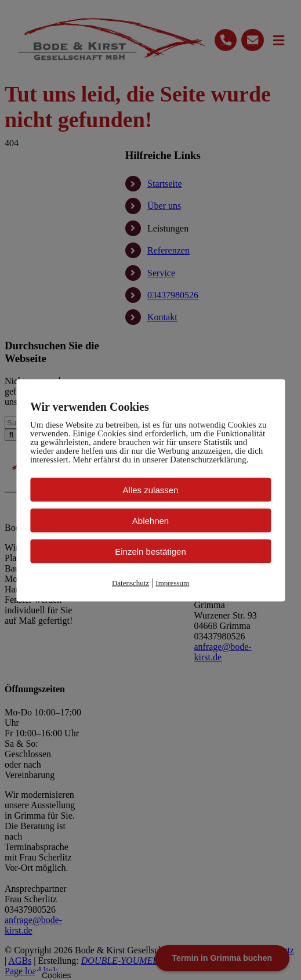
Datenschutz (130, 582)
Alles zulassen (151, 489)
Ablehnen (150, 520)
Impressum (172, 582)
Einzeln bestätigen (150, 551)
